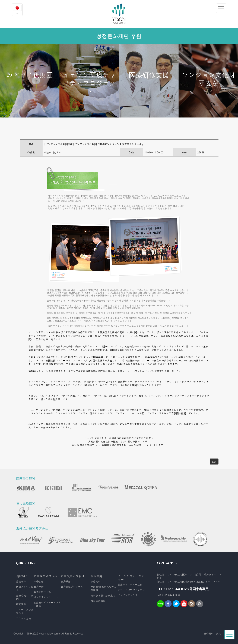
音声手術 (39, 587)
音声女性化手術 (42, 592)
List (214, 462)
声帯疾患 (39, 581)
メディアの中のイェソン (131, 590)
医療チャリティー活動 (130, 584)
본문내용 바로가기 (0, 0)
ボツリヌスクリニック (46, 597)
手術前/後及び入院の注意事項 (103, 588)
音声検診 (66, 581)
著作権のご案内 (212, 633)
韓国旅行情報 (98, 601)
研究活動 (21, 604)
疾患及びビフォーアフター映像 (47, 604)
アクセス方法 (24, 618)
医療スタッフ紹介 (25, 588)
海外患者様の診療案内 (103, 595)
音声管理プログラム (72, 587)
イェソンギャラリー (129, 595)
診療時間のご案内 (25, 597)
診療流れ (96, 581)
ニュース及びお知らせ (25, 611)
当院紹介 (21, 581)
